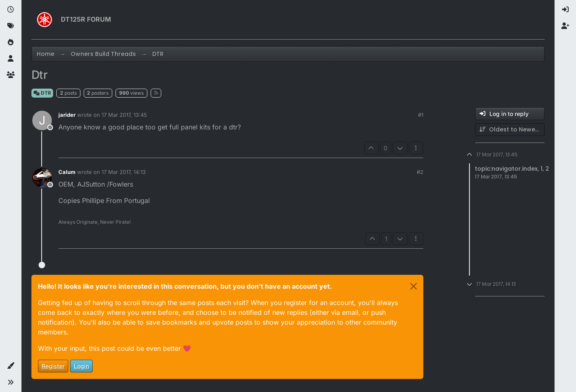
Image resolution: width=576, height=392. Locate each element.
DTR (42, 93)
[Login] (565, 10)
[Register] (565, 26)
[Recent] (11, 10)
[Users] (11, 59)
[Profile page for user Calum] (42, 178)
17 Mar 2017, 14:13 (124, 172)
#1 (421, 115)
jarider (67, 115)
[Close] (414, 286)
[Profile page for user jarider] (42, 120)
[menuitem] (565, 10)
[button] (11, 366)
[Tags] (11, 26)
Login (81, 366)
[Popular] (11, 42)
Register (53, 366)
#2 (420, 172)
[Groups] (11, 75)
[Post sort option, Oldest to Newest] (510, 130)
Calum (67, 172)
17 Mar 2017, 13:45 (124, 115)
